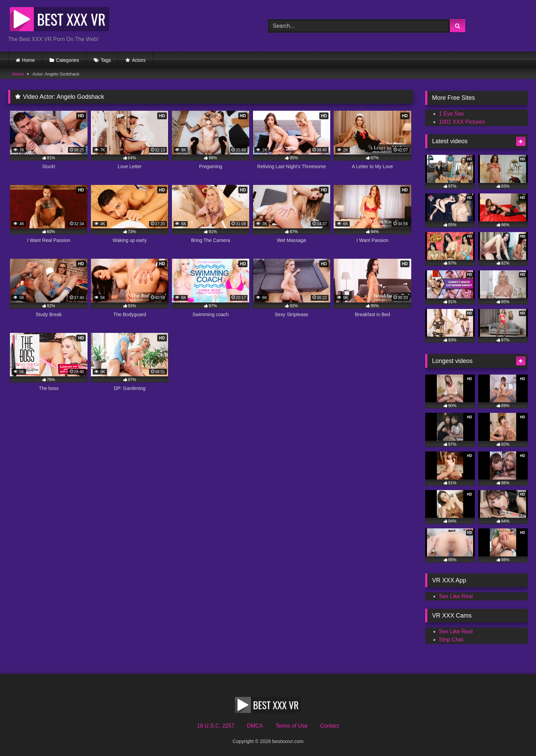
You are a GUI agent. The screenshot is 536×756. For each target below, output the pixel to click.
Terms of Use (292, 726)
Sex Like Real (456, 596)
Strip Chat (451, 640)
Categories (68, 60)
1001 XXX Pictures (462, 122)
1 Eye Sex (451, 114)
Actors (139, 60)
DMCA (255, 726)
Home (29, 60)
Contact (329, 726)
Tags (106, 60)
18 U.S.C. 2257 (216, 726)
